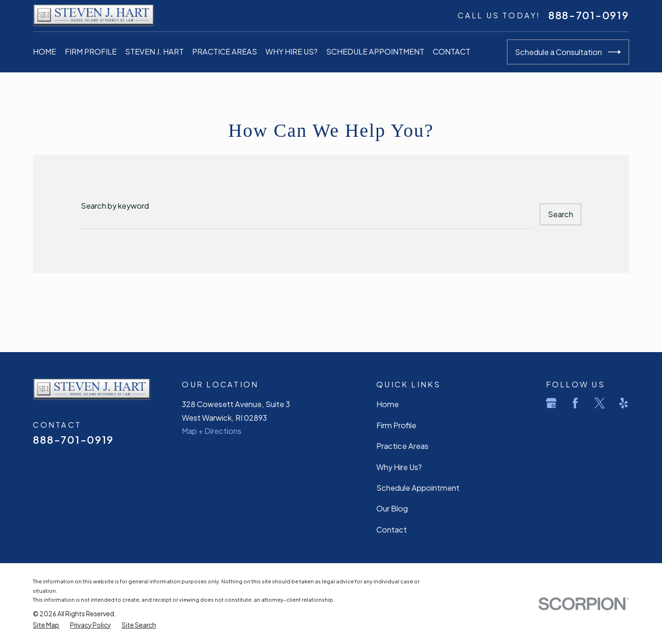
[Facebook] (575, 403)
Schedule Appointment (418, 488)
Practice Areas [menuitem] (225, 51)
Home (388, 404)
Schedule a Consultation (568, 52)
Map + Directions (212, 431)
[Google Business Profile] (551, 403)
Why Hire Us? (399, 467)
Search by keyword (115, 206)
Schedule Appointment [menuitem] (375, 51)
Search (561, 214)
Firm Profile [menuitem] (91, 51)
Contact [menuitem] (452, 51)
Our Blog (392, 508)
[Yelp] (624, 403)
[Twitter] (600, 403)
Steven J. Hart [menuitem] (154, 51)
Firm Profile (396, 425)
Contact (392, 530)
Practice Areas (402, 446)
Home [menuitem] (44, 51)
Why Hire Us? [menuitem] (292, 51)
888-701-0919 (589, 16)
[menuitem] (46, 625)
